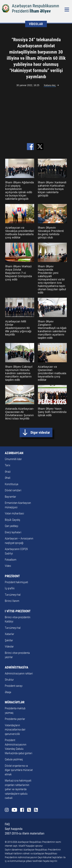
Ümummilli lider (13, 459)
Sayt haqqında (14, 829)
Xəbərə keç (50, 85)
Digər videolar (40, 432)
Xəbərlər (10, 634)
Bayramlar (10, 497)
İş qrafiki (10, 588)
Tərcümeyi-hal (13, 595)
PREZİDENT (12, 576)
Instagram (7, 810)
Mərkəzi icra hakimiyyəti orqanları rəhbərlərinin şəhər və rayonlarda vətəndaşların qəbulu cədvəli (18, 789)
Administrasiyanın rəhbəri (19, 673)
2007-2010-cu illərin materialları (25, 833)
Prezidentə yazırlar (15, 719)
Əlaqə (8, 692)
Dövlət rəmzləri (13, 490)
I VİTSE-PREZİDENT (18, 611)
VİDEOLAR (36, 24)
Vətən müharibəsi (14, 513)
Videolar (9, 647)
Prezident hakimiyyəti (16, 582)
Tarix (7, 465)
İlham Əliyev (40, 11)
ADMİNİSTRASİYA (17, 667)
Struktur (9, 680)
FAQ (7, 824)
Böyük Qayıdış (12, 520)
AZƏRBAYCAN (14, 453)
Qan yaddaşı (12, 526)
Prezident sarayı (14, 686)
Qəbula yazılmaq (14, 759)
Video (8, 566)
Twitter (29, 810)
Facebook (22, 810)
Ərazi (8, 472)
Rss (36, 810)
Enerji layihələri (13, 532)
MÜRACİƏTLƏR (15, 702)
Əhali (8, 478)
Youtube (14, 810)
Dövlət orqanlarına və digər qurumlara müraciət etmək (19, 770)
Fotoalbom (11, 560)
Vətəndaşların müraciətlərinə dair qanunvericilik (15, 730)
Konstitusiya (12, 484)
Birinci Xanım (12, 601)
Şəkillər (9, 640)
